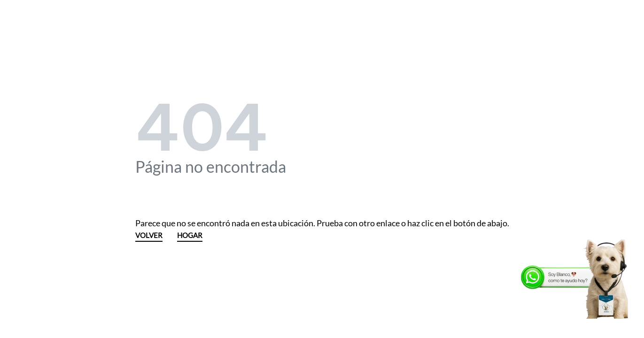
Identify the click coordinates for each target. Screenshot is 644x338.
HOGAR (190, 236)
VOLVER (149, 236)
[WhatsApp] (576, 279)
